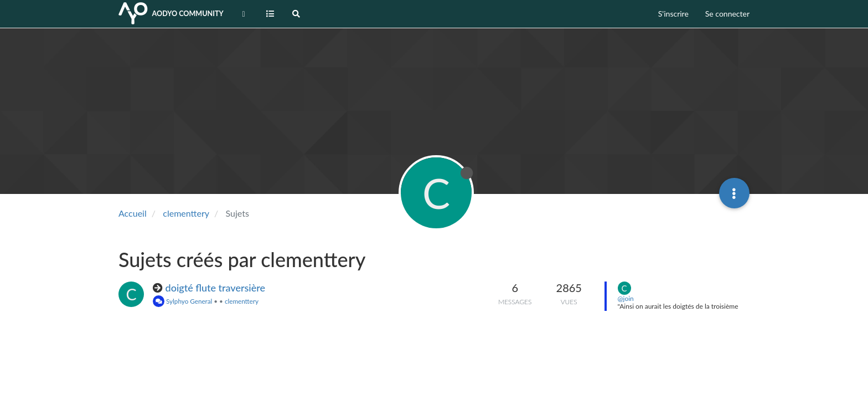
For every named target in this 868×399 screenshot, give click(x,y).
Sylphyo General (182, 301)
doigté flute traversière (215, 288)
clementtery (242, 301)
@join (626, 298)
